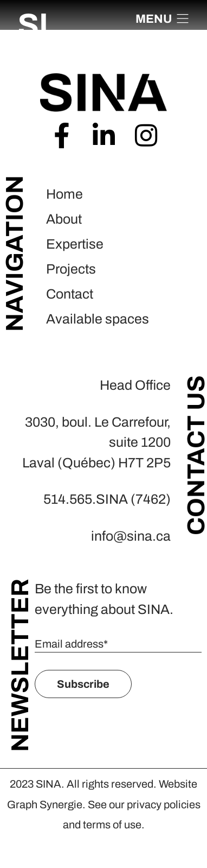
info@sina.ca (131, 536)
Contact (70, 294)
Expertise (75, 244)
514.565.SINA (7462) (107, 499)
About (64, 219)
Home (64, 194)
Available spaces (98, 319)
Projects (71, 269)
